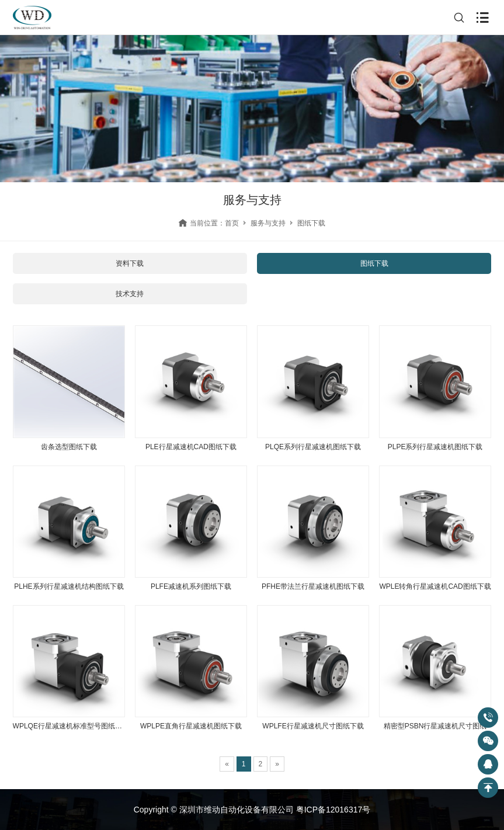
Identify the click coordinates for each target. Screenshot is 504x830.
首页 (232, 223)
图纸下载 (374, 263)
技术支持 (130, 294)
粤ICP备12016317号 (333, 810)
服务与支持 (268, 223)
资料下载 (130, 263)
